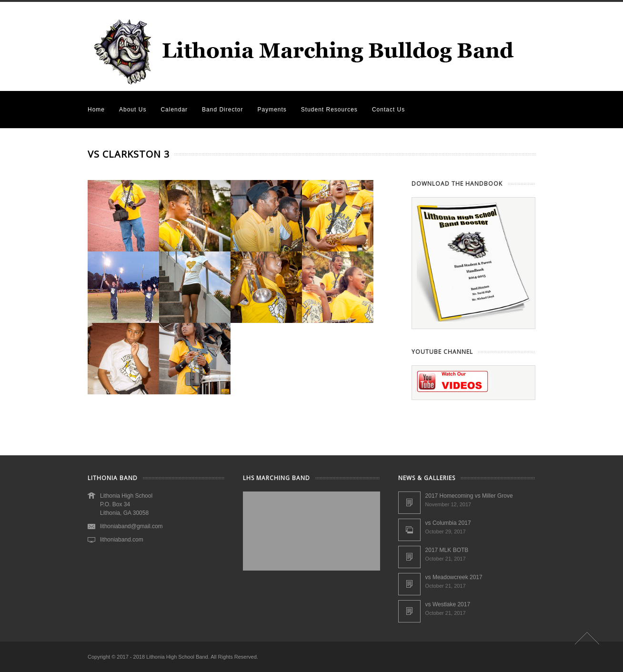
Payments (272, 110)
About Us (133, 110)
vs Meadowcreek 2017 (454, 577)
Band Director (222, 110)
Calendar (174, 110)
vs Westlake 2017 (448, 604)
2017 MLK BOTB (447, 550)
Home (96, 110)
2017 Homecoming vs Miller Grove (469, 496)
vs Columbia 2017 (448, 523)
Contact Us (388, 110)
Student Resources (329, 110)
